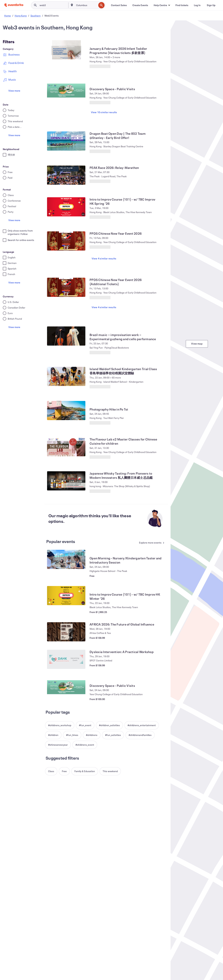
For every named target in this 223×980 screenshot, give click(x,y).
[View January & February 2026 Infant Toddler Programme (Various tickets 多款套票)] (66, 50)
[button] (162, 5)
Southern (36, 16)
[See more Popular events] (151, 543)
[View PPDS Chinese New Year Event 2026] (66, 241)
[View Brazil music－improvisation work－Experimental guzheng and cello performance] (66, 336)
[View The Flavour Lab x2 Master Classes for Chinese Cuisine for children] (66, 447)
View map (197, 344)
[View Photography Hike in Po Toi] (66, 411)
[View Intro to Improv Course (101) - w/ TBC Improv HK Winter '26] (66, 596)
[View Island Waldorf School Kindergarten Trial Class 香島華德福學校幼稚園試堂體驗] (66, 376)
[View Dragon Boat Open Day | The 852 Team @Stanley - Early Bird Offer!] (66, 141)
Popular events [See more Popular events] (61, 541)
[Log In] (197, 5)
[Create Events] (140, 5)
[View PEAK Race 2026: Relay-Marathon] (66, 175)
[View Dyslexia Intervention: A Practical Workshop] (66, 659)
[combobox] (86, 5)
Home (7, 16)
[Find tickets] (182, 5)
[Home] (14, 5)
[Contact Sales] (119, 5)
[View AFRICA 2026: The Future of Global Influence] (66, 632)
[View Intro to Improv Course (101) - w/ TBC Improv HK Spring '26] (66, 207)
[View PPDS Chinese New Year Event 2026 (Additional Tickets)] (66, 287)
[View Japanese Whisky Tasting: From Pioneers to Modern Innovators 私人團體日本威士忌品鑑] (66, 481)
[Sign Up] (211, 5)
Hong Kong (21, 16)
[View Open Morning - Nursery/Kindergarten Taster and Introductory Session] (66, 559)
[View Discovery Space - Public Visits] (66, 90)
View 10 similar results (104, 112)
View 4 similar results (104, 258)
